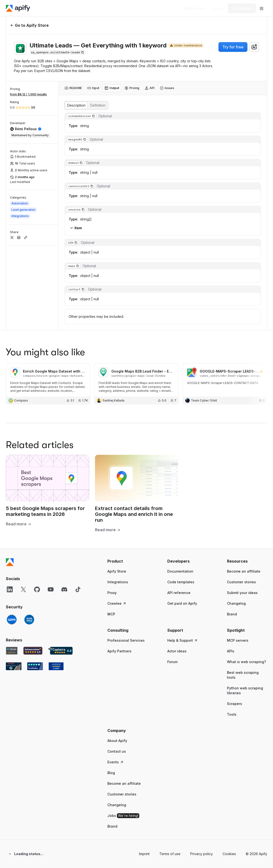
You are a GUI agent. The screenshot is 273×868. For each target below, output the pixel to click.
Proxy (112, 508)
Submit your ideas (242, 508)
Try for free (233, 47)
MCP (111, 529)
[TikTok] (78, 504)
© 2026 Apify (256, 769)
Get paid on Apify (182, 518)
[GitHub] (37, 504)
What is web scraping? (246, 577)
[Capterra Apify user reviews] (60, 566)
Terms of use (170, 769)
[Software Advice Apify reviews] (33, 566)
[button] (127, 476)
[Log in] (218, 8)
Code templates (181, 497)
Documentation (180, 486)
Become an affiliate (244, 486)
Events (116, 677)
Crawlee (117, 518)
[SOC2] (29, 535)
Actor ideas (177, 566)
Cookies (229, 769)
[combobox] (254, 47)
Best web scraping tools (243, 590)
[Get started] (242, 8)
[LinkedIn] (10, 504)
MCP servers (238, 555)
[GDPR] (12, 535)
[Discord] (64, 504)
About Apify (117, 656)
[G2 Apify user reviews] (14, 581)
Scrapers (235, 619)
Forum (172, 577)
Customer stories (241, 497)
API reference (179, 508)
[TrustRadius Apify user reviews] (35, 581)
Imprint (144, 769)
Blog (111, 688)
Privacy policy (202, 769)
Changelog (236, 518)
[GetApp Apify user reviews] (12, 566)
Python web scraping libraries (245, 606)
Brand (232, 529)
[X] (23, 504)
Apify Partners (119, 566)
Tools (232, 629)
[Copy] (57, 52)
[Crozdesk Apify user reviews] (56, 581)
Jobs (123, 731)
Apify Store (117, 486)
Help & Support (183, 555)
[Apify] (18, 8)
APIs (231, 566)
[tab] (73, 88)
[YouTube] (51, 504)
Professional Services (126, 555)
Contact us (117, 666)
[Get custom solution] (194, 8)
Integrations (118, 497)
